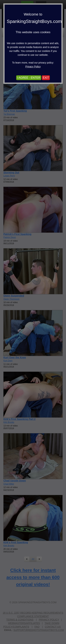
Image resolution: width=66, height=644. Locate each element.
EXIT (46, 78)
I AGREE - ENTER (29, 78)
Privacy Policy (33, 67)
